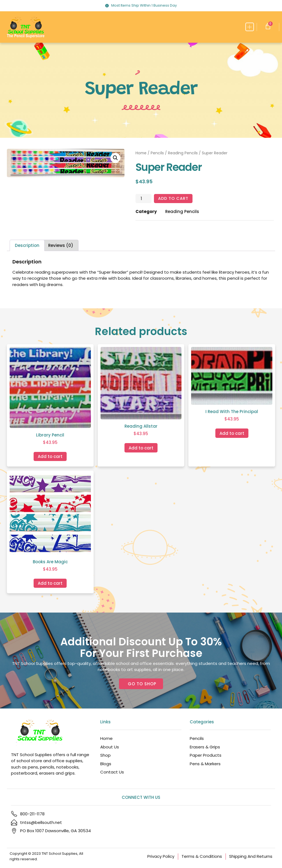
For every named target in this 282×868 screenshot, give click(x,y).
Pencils (157, 153)
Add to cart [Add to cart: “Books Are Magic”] (50, 583)
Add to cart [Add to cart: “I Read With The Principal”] (232, 433)
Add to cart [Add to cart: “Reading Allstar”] (141, 448)
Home (141, 153)
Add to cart (173, 199)
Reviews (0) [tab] (61, 246)
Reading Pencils (183, 153)
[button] (250, 27)
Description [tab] (27, 246)
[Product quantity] (143, 199)
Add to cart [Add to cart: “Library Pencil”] (50, 457)
